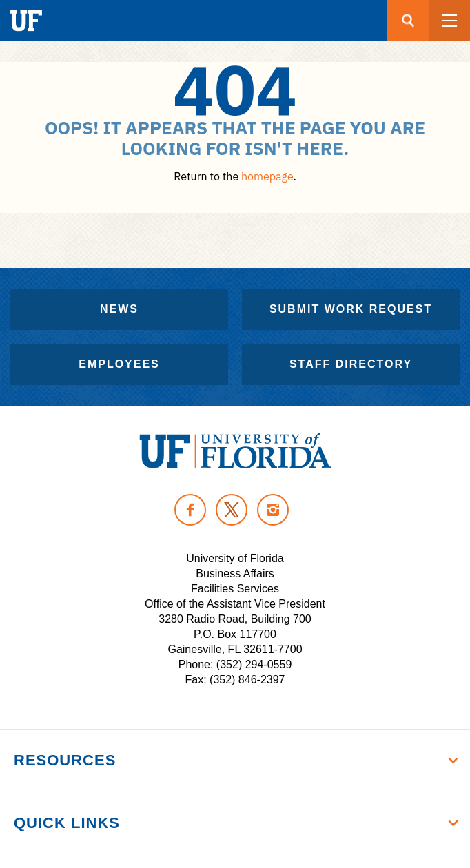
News (119, 309)
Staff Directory (351, 364)
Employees (119, 364)
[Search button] (408, 21)
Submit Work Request (351, 309)
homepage (267, 176)
